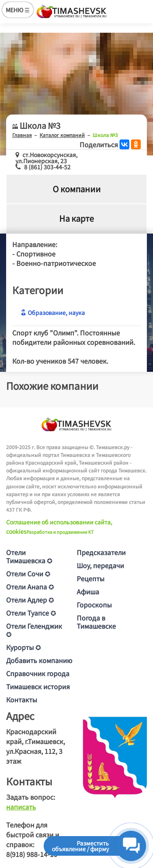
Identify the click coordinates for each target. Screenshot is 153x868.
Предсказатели (101, 552)
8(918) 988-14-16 (32, 854)
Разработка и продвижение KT (60, 532)
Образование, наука (53, 313)
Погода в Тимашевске (96, 622)
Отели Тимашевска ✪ (29, 556)
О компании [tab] (77, 189)
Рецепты (91, 578)
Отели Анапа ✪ (30, 587)
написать (21, 807)
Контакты (22, 699)
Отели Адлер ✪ (30, 600)
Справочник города (38, 673)
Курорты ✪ (23, 647)
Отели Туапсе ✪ (31, 613)
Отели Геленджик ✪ (34, 630)
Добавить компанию (39, 660)
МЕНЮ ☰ (18, 10)
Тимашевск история (38, 686)
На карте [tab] (76, 218)
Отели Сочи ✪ (28, 573)
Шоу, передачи (100, 565)
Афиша (88, 591)
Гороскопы (94, 605)
